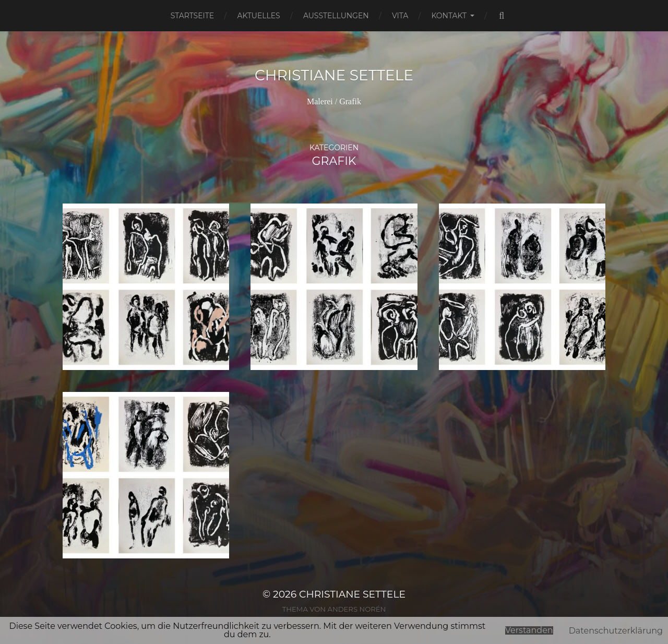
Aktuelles (258, 16)
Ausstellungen (336, 16)
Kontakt (449, 16)
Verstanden (529, 630)
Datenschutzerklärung (616, 631)
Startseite (193, 16)
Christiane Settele (334, 75)
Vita (400, 16)
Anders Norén (356, 609)
